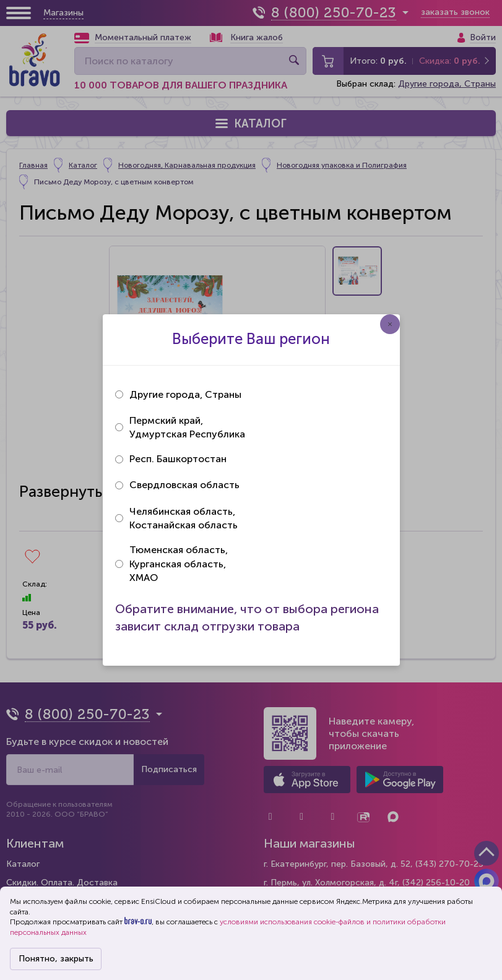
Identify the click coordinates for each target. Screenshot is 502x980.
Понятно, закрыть (56, 959)
